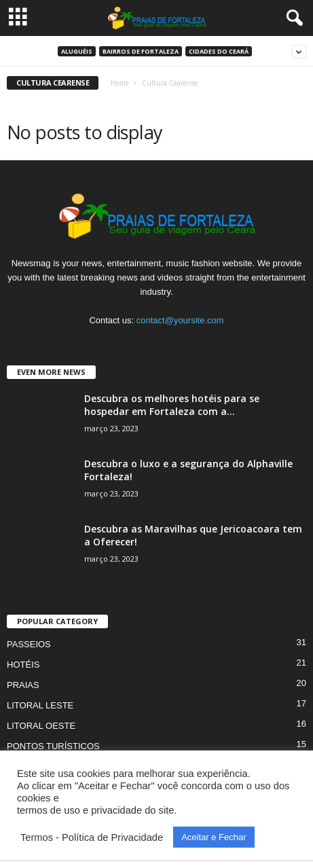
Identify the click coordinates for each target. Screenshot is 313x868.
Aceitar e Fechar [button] (214, 837)
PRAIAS (23, 685)
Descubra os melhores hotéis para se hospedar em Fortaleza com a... (172, 405)
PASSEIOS (29, 644)
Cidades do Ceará (219, 51)
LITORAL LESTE (40, 705)
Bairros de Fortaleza (141, 51)
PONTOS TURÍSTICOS (53, 746)
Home (120, 83)
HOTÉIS (23, 665)
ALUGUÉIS (77, 51)
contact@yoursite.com (180, 320)
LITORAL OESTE (41, 726)
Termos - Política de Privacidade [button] (92, 837)
